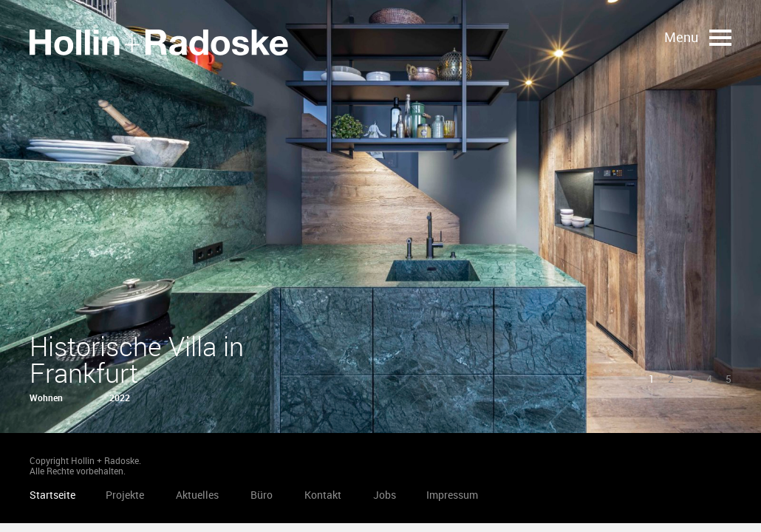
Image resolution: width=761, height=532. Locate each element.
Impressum (452, 495)
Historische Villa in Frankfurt (137, 359)
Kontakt (323, 495)
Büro (262, 495)
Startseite (159, 42)
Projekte (125, 495)
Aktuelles (197, 495)
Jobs (385, 495)
